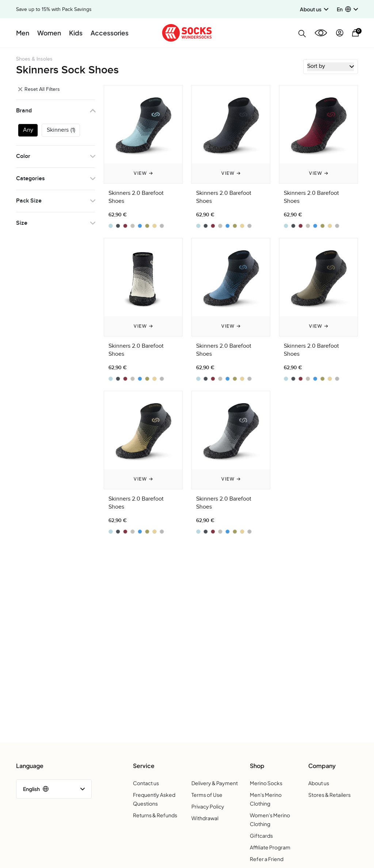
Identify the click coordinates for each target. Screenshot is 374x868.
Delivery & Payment (215, 783)
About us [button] (314, 9)
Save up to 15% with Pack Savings (54, 9)
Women (49, 33)
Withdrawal (205, 818)
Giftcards (261, 836)
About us (319, 783)
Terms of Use (207, 795)
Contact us (146, 783)
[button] (347, 9)
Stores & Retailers (329, 795)
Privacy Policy (208, 806)
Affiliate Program (270, 847)
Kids (76, 33)
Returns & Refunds (155, 815)
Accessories (110, 33)
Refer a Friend (267, 859)
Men (23, 33)
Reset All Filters (39, 89)
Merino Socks (266, 783)
